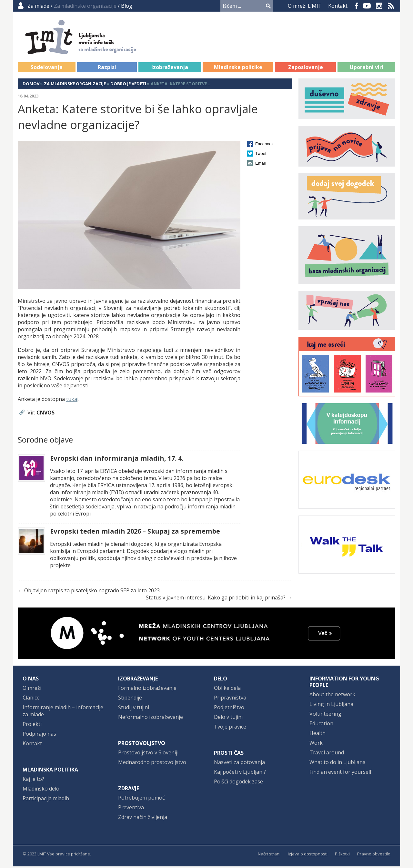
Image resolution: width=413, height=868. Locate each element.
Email (261, 165)
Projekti (32, 726)
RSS (391, 6)
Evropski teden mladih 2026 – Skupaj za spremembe (135, 533)
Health (317, 735)
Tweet (261, 155)
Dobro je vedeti (128, 85)
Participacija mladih (46, 800)
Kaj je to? (33, 781)
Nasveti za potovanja (239, 764)
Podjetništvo (229, 709)
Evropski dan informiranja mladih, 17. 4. (117, 460)
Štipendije (130, 699)
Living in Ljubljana (331, 706)
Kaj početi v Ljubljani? (240, 773)
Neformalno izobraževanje (151, 719)
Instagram (379, 6)
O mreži (32, 689)
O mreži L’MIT (305, 6)
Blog (127, 6)
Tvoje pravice (230, 728)
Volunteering (325, 715)
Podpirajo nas (39, 735)
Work (316, 744)
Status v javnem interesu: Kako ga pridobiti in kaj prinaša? (216, 599)
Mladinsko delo (41, 790)
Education (321, 725)
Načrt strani (269, 855)
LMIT (42, 855)
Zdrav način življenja (143, 819)
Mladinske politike (238, 69)
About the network (332, 696)
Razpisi (107, 69)
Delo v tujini (228, 719)
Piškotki (342, 855)
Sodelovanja (47, 69)
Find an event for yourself (341, 773)
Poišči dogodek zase (238, 783)
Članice (31, 699)
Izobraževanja (170, 69)
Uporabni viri (367, 69)
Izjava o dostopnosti (308, 855)
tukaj (72, 401)
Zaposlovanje (306, 69)
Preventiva (131, 809)
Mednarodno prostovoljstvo (152, 764)
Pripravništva (230, 699)
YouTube (367, 6)
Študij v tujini (134, 709)
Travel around (327, 754)
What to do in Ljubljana (337, 764)
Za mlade (38, 6)
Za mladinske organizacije (75, 85)
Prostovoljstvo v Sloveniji (148, 754)
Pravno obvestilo (374, 855)
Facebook (357, 6)
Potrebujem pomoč (141, 799)
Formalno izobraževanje (147, 689)
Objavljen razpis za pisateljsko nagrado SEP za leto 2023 (92, 592)
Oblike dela (227, 689)
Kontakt (338, 6)
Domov (31, 85)
